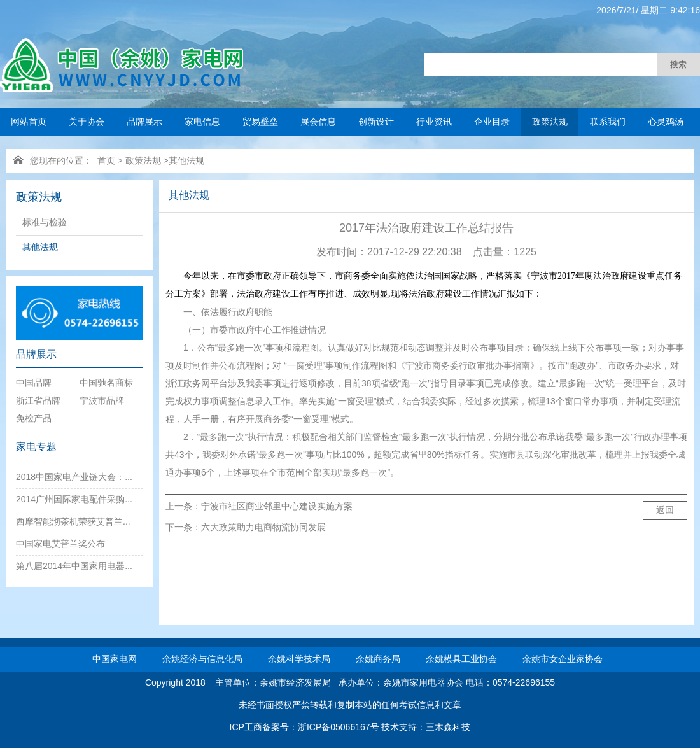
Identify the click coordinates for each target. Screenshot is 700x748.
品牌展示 (144, 122)
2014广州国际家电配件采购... (74, 499)
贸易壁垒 (260, 122)
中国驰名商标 (106, 383)
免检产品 (34, 418)
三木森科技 (448, 727)
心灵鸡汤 (666, 122)
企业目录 (492, 122)
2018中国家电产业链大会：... (74, 477)
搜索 (678, 65)
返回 (665, 510)
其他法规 (186, 160)
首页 (106, 160)
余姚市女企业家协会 (563, 659)
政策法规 (550, 122)
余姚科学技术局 (299, 659)
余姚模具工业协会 (461, 659)
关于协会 (87, 122)
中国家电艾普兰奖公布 (60, 544)
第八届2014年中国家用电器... (74, 566)
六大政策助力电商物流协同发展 (263, 527)
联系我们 (608, 122)
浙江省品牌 (38, 400)
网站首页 (29, 122)
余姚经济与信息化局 (202, 659)
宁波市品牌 (102, 400)
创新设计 (376, 122)
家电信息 (202, 122)
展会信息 (318, 122)
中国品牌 (34, 383)
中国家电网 (115, 659)
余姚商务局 (378, 659)
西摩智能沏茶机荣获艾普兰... (73, 521)
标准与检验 (45, 222)
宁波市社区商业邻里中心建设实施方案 (277, 506)
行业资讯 (434, 122)
